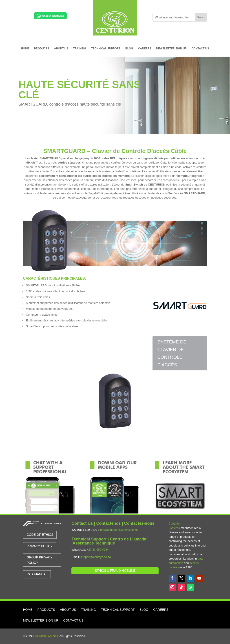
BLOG (129, 49)
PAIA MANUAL (37, 574)
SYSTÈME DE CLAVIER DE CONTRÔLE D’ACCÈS (172, 353)
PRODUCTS (42, 49)
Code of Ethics (40, 535)
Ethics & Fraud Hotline (115, 571)
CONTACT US (200, 49)
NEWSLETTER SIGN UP (171, 49)
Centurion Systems (46, 636)
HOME (25, 49)
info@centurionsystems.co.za (119, 530)
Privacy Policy (39, 546)
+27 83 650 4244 (98, 550)
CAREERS (145, 49)
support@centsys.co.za (96, 557)
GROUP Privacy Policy (39, 560)
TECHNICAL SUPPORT (106, 49)
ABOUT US (61, 49)
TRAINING (80, 49)
